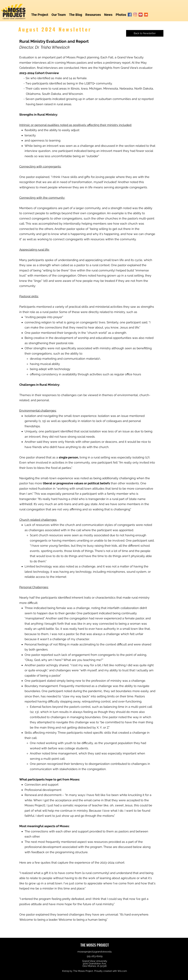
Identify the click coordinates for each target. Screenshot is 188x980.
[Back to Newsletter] (145, 33)
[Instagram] (135, 15)
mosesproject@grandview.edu (95, 952)
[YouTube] (141, 15)
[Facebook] (130, 15)
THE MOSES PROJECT (95, 945)
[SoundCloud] (146, 15)
